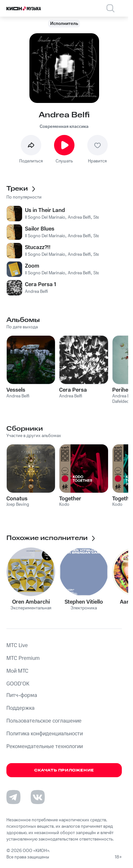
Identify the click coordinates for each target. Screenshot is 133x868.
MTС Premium (23, 658)
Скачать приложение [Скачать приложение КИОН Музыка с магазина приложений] (64, 770)
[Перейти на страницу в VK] (38, 797)
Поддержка (20, 708)
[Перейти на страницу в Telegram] (13, 797)
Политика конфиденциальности (45, 734)
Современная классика (64, 127)
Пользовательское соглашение (44, 721)
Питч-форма (22, 695)
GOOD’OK (18, 684)
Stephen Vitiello (84, 602)
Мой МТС (17, 671)
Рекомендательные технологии (45, 747)
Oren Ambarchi (31, 602)
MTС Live (17, 645)
